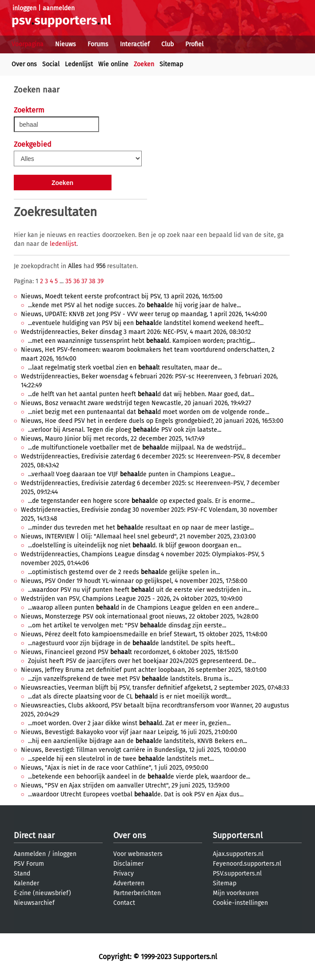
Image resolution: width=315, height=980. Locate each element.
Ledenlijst (79, 64)
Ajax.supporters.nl (238, 854)
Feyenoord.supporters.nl (247, 864)
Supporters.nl (238, 835)
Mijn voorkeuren (236, 893)
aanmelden (59, 8)
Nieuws (66, 44)
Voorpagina (28, 44)
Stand (22, 874)
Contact (124, 903)
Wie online (113, 64)
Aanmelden (30, 854)
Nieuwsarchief (34, 903)
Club (167, 44)
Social (51, 64)
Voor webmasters (138, 854)
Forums (98, 44)
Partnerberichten (137, 893)
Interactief (135, 44)
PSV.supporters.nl (237, 874)
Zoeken (144, 64)
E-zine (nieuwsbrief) (42, 893)
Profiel (194, 44)
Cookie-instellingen (240, 903)
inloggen (24, 8)
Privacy (124, 874)
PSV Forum (29, 864)
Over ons (24, 64)
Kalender (26, 883)
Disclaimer (128, 864)
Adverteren (129, 883)
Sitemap (171, 64)
